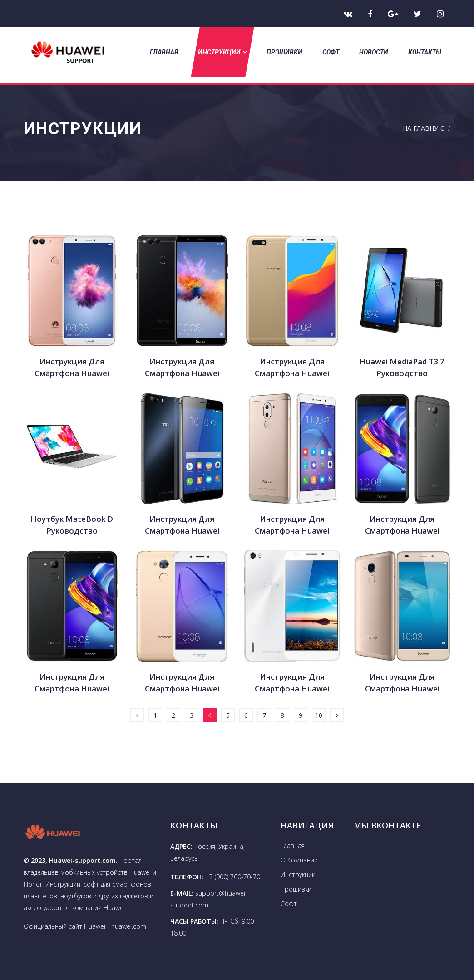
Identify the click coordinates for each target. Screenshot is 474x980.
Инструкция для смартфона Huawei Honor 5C (402, 683)
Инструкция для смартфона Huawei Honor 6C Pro (402, 525)
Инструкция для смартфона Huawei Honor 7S (72, 368)
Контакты (425, 52)
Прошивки (284, 52)
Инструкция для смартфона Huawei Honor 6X (292, 525)
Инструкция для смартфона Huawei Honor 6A (182, 683)
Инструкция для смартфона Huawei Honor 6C (72, 683)
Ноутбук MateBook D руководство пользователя (72, 525)
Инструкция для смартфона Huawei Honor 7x (182, 368)
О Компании (299, 860)
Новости (374, 52)
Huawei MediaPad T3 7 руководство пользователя (402, 368)
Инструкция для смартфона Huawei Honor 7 (292, 368)
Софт (331, 52)
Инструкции (222, 52)
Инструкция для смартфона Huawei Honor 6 (292, 683)
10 (319, 715)
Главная (164, 52)
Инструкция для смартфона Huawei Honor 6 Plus (182, 525)
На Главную (424, 128)
